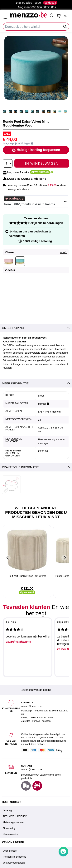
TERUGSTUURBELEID (15, 816)
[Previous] (8, 558)
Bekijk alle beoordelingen (46, 223)
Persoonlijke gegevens (14, 857)
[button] (65, 39)
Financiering (9, 828)
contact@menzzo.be (32, 769)
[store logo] (28, 14)
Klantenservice (10, 834)
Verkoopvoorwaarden (14, 863)
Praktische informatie (20, 467)
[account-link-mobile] (52, 16)
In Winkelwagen (42, 163)
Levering (7, 810)
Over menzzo (10, 851)
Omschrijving (13, 328)
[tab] (36, 328)
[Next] (64, 558)
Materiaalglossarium (13, 822)
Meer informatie (15, 383)
